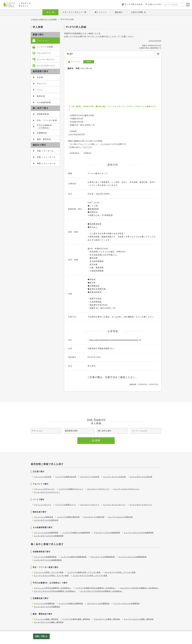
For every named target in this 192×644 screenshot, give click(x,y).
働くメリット (101, 12)
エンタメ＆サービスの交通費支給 (47, 607)
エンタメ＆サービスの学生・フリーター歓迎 (90, 576)
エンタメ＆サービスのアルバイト (47, 492)
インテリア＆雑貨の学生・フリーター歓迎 (84, 572)
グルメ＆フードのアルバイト (98, 489)
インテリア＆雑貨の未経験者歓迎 (74, 557)
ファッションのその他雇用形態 (46, 533)
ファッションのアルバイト (44, 489)
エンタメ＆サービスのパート (141, 505)
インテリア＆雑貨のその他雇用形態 (76, 533)
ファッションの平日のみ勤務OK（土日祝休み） (53, 588)
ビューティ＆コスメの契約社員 (121, 517)
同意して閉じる (41, 636)
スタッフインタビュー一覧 (75, 12)
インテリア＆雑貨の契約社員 (68, 517)
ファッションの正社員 (43, 477)
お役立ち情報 (137, 12)
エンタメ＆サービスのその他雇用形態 (49, 536)
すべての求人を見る (134, 4)
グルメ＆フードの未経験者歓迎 (103, 557)
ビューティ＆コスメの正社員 (114, 477)
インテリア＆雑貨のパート (66, 505)
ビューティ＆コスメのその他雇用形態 (139, 533)
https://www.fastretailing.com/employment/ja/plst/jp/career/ (114, 340)
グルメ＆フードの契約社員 (94, 517)
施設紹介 (119, 12)
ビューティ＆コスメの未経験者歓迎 (133, 557)
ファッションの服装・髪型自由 (46, 619)
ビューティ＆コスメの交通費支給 (127, 603)
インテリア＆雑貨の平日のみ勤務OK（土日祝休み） (96, 588)
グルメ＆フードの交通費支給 (98, 603)
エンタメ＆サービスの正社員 (141, 477)
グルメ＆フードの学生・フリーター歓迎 (120, 572)
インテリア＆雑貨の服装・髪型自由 (76, 619)
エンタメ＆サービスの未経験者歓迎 (48, 560)
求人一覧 (50, 12)
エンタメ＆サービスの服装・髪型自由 (49, 622)
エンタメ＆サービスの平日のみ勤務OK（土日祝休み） (102, 591)
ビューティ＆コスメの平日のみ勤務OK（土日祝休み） (55, 591)
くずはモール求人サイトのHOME (44, 19)
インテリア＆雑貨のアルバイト (71, 489)
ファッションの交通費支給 (44, 603)
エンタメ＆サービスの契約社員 (46, 520)
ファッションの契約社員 (44, 517)
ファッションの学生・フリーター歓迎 (49, 572)
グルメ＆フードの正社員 (90, 477)
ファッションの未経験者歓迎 (45, 557)
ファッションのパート (43, 505)
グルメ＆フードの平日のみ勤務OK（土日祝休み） (139, 588)
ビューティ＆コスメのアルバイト (127, 489)
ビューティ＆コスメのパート (114, 505)
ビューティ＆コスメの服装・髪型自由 (139, 619)
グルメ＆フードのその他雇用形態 (107, 533)
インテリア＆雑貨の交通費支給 (71, 603)
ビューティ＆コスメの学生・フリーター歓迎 (51, 576)
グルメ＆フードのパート (90, 505)
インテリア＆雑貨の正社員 (66, 477)
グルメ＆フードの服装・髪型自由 (107, 619)
